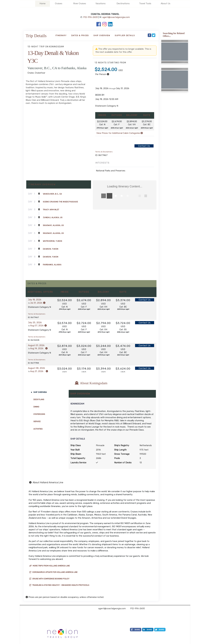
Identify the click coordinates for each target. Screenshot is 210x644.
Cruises (59, 3)
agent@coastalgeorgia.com (116, 17)
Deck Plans (39, 399)
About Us (166, 3)
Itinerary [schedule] (61, 35)
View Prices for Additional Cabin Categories (120, 133)
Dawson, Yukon (51, 249)
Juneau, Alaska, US (53, 217)
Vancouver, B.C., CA (52, 194)
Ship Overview (40, 392)
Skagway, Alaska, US (53, 225)
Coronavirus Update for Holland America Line (53, 572)
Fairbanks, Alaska (52, 265)
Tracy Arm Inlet (51, 210)
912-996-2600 (91, 17)
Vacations (101, 3)
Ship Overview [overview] (102, 35)
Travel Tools (145, 3)
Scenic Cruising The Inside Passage (60, 202)
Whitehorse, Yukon (52, 241)
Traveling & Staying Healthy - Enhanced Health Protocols (59, 585)
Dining (36, 407)
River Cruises (80, 3)
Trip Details (36, 36)
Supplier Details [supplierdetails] (125, 35)
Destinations (123, 3)
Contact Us (144, 146)
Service (37, 421)
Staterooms (39, 414)
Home (43, 3)
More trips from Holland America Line (50, 566)
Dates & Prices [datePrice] (80, 35)
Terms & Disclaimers (104, 152)
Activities (38, 429)
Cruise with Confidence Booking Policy (49, 579)
